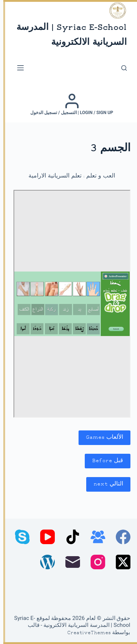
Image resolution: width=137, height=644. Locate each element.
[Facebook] (120, 537)
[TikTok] (69, 537)
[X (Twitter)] (120, 562)
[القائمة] (17, 68)
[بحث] (121, 68)
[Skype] (19, 537)
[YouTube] (44, 537)
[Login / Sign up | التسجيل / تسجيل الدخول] (68, 104)
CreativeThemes (86, 633)
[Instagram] (95, 562)
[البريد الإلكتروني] (69, 562)
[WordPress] (44, 562)
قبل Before (104, 461)
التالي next (105, 484)
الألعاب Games (101, 438)
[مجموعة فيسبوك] (95, 537)
